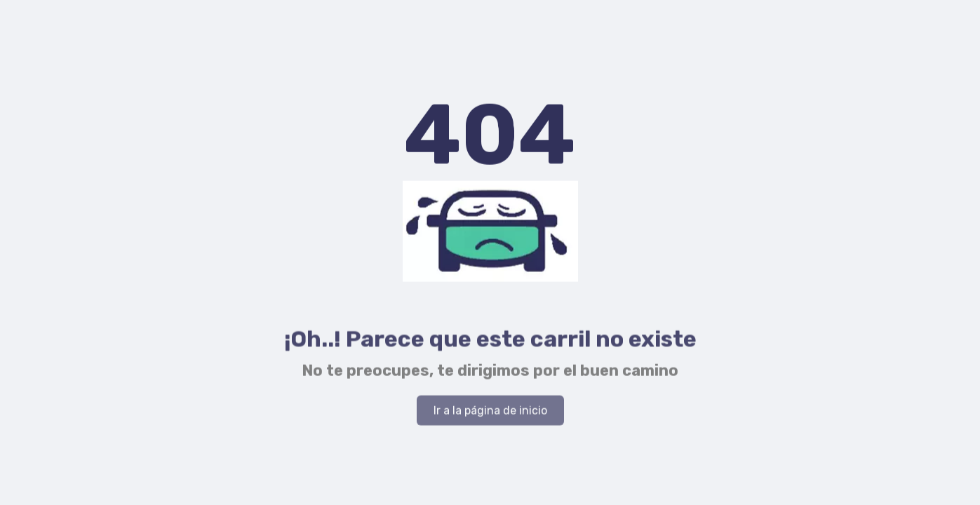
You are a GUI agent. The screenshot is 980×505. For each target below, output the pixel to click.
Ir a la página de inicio (490, 411)
